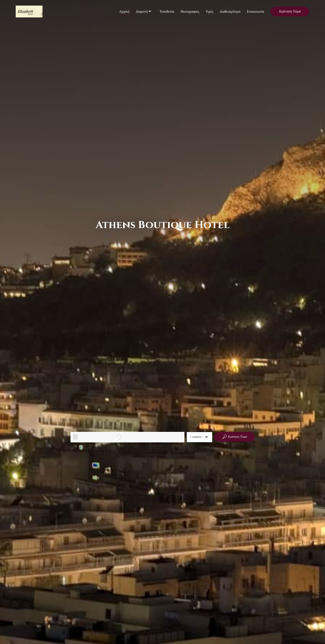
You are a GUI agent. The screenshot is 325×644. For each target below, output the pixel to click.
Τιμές (209, 12)
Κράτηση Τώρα (290, 11)
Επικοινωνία (256, 12)
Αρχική (124, 12)
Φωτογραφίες (190, 12)
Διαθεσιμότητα (230, 12)
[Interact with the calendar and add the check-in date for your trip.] (75, 437)
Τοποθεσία (167, 12)
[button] (199, 437)
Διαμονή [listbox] (144, 8)
